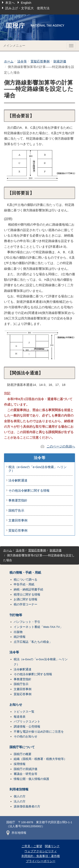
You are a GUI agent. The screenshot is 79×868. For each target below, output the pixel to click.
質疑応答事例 (40, 61)
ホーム (9, 61)
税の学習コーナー (25, 604)
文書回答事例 (18, 520)
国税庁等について (22, 747)
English (26, 3)
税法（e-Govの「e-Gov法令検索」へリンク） (38, 469)
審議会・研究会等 (25, 774)
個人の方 (20, 796)
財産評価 (60, 61)
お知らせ (16, 705)
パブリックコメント (27, 722)
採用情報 (20, 764)
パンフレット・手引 (27, 622)
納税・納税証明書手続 (28, 589)
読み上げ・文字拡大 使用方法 (27, 8)
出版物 (18, 632)
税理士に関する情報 (27, 595)
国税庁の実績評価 (25, 769)
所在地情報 (16, 833)
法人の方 (20, 801)
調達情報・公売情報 (27, 727)
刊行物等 (16, 615)
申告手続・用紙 (24, 584)
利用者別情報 (19, 789)
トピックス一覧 (24, 712)
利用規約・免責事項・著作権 (41, 856)
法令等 (22, 61)
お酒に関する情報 (25, 599)
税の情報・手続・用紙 (25, 573)
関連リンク (52, 846)
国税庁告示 (16, 511)
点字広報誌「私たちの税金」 (33, 642)
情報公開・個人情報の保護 (31, 779)
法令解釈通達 (18, 480)
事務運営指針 (18, 500)
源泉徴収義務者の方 (27, 806)
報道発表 (20, 717)
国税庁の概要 (23, 754)
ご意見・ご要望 (32, 846)
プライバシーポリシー (41, 861)
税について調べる (25, 580)
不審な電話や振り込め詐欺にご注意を (39, 732)
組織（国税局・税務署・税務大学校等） (40, 759)
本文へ (10, 3)
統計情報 (20, 637)
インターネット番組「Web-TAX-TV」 (38, 627)
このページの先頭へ (61, 446)
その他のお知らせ (25, 736)
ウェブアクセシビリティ (41, 851)
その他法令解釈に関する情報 (29, 491)
